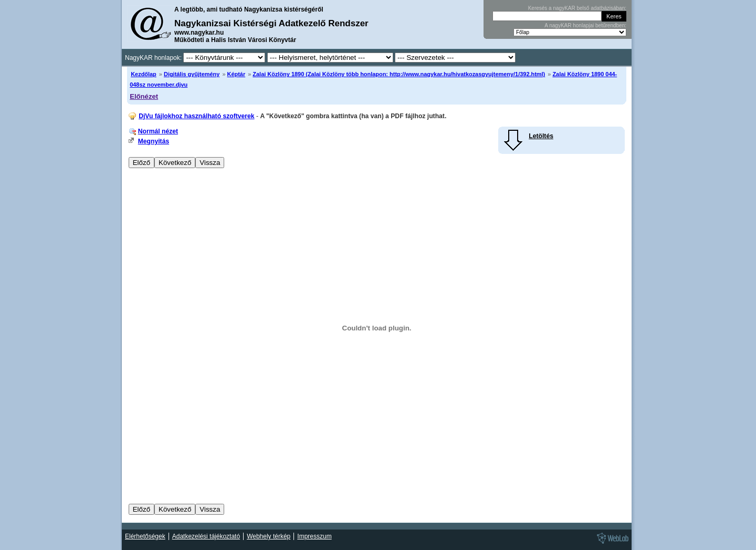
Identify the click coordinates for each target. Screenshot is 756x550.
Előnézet (144, 96)
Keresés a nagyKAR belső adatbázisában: (577, 8)
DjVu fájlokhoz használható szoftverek (196, 116)
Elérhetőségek (145, 536)
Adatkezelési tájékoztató (206, 536)
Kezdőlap (144, 74)
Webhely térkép (269, 536)
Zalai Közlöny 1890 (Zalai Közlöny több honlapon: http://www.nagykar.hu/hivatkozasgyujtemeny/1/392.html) (399, 74)
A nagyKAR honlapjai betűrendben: (585, 25)
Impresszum (314, 536)
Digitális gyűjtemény (192, 74)
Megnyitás (154, 141)
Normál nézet (158, 131)
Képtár (237, 74)
